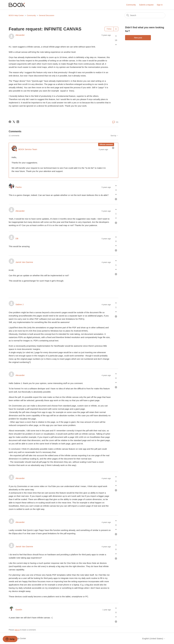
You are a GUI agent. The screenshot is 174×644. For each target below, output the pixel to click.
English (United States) (154, 638)
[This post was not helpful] (116, 45)
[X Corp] (14, 122)
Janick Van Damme (24, 262)
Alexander (20, 35)
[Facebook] (10, 122)
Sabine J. (20, 304)
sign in (17, 630)
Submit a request (146, 5)
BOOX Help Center (16, 15)
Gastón (19, 610)
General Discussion (47, 15)
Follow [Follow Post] (109, 29)
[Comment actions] (113, 148)
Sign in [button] (160, 5)
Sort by (115, 136)
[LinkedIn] (18, 122)
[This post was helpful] (116, 36)
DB (17, 238)
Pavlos (19, 187)
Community (131, 5)
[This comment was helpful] (116, 186)
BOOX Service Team (28, 149)
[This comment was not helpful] (116, 194)
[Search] (145, 15)
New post (138, 38)
